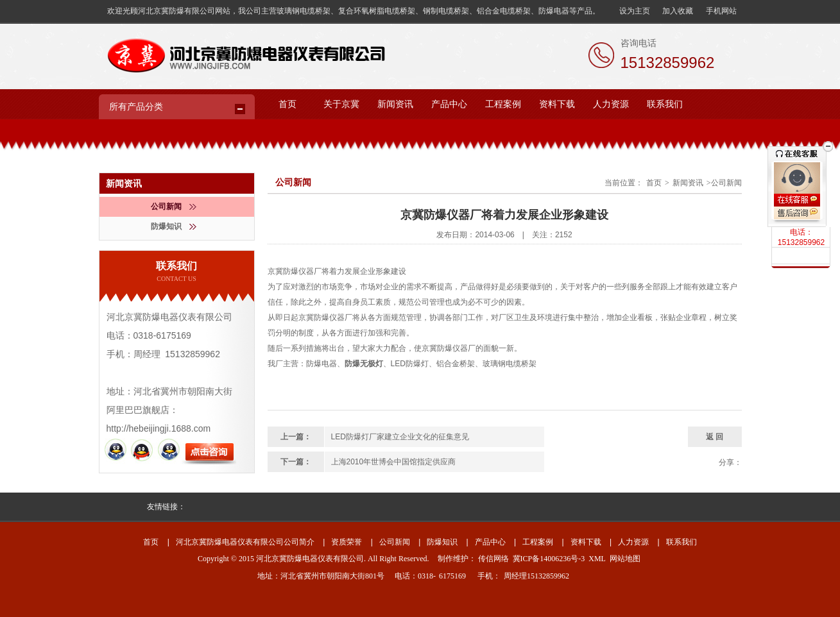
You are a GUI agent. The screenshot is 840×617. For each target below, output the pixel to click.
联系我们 (665, 104)
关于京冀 (341, 104)
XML (597, 559)
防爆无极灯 (364, 364)
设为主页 (635, 11)
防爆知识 (174, 226)
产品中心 (449, 104)
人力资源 (611, 104)
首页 (287, 104)
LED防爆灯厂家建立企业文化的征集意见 (400, 437)
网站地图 (625, 559)
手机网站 (721, 11)
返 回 (715, 437)
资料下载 (557, 104)
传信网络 (493, 559)
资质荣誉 (347, 542)
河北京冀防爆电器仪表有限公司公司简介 (245, 542)
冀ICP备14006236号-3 (549, 559)
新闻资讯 (395, 104)
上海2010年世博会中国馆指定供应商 (394, 462)
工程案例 (503, 104)
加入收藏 (678, 11)
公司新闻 (174, 207)
